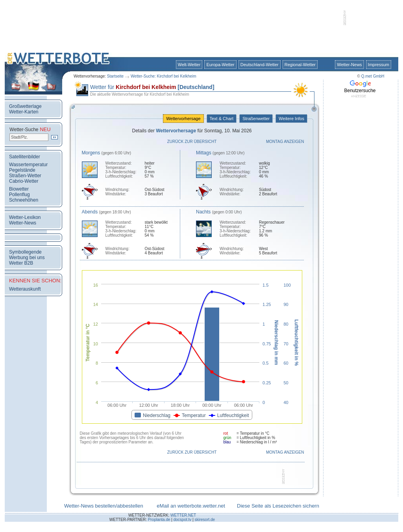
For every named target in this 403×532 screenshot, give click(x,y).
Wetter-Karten (24, 112)
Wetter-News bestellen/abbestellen (104, 506)
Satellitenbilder (25, 157)
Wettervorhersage (183, 119)
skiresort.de (205, 520)
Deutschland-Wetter (260, 65)
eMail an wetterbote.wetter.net (191, 506)
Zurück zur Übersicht (192, 142)
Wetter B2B (21, 263)
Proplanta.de (159, 520)
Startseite (115, 76)
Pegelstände (22, 170)
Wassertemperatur (28, 165)
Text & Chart (222, 119)
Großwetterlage (25, 106)
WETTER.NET (183, 515)
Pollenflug (19, 195)
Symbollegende (25, 252)
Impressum (379, 65)
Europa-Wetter (220, 65)
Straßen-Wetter (25, 176)
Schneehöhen (24, 200)
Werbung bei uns (27, 258)
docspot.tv (183, 520)
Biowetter (19, 189)
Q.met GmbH (373, 76)
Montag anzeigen (285, 142)
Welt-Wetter (189, 65)
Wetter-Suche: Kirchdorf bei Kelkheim (164, 76)
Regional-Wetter (300, 65)
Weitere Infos (291, 119)
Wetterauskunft (25, 289)
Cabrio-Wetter (24, 181)
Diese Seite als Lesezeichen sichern (278, 506)
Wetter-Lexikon (25, 217)
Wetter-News (349, 65)
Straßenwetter (256, 119)
